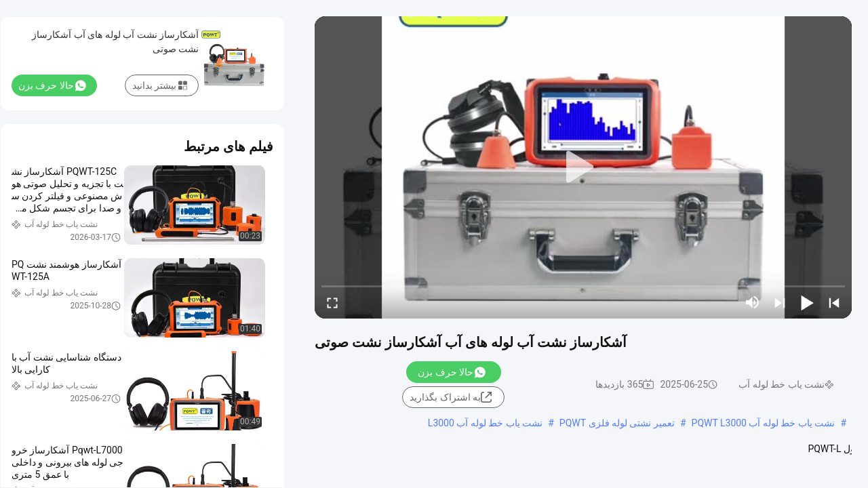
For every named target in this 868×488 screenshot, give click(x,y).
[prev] (834, 302)
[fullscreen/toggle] (332, 302)
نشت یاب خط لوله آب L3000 (485, 423)
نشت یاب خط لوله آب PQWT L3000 (764, 423)
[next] (780, 302)
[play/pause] (807, 302)
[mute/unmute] (753, 302)
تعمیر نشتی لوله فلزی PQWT (617, 423)
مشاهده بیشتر (397, 462)
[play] (583, 167)
